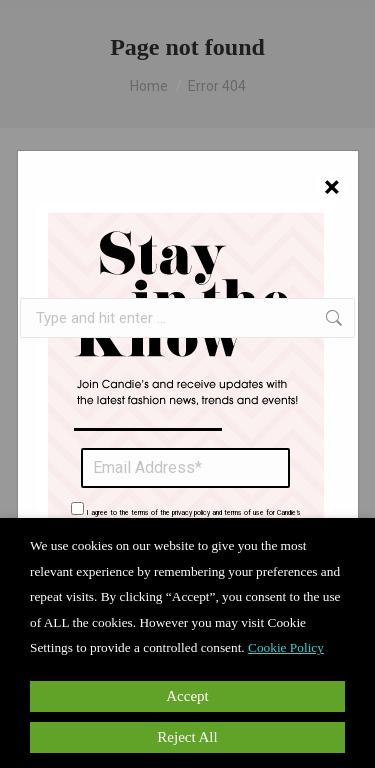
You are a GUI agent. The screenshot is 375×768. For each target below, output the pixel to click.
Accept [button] (187, 696)
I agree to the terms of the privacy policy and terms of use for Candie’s (194, 513)
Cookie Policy (286, 647)
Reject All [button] (187, 737)
